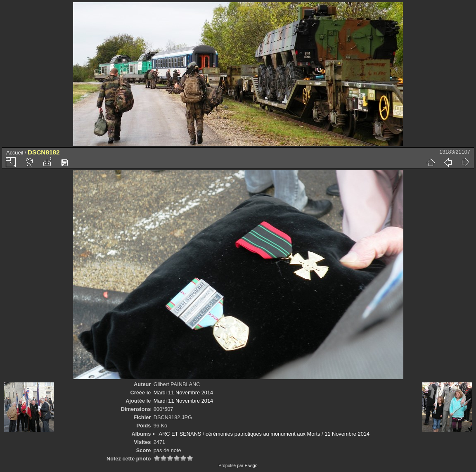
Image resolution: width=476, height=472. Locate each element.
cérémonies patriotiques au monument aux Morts (263, 434)
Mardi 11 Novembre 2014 (183, 393)
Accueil (15, 153)
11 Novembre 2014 (347, 434)
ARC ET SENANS (180, 434)
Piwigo (251, 465)
